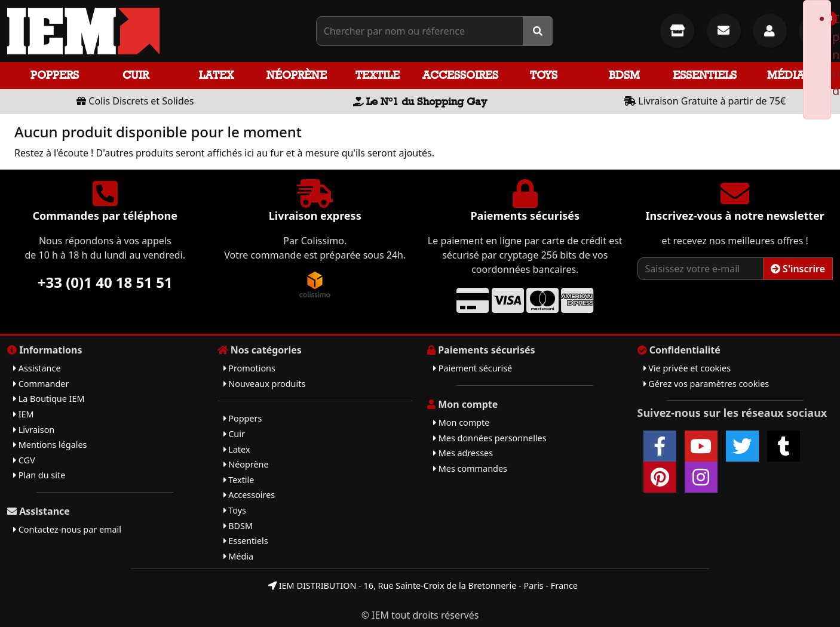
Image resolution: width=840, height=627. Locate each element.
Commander (41, 384)
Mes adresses (463, 453)
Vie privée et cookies (687, 368)
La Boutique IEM (49, 399)
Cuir (136, 75)
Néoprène (297, 75)
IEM (24, 414)
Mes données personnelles (490, 438)
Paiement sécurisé (473, 368)
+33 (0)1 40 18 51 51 (105, 282)
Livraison (34, 430)
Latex (216, 75)
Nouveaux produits (265, 384)
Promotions (249, 368)
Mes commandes (470, 468)
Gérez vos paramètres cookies (706, 384)
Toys (544, 75)
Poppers (55, 75)
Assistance (37, 368)
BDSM (624, 75)
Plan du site (39, 475)
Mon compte (461, 422)
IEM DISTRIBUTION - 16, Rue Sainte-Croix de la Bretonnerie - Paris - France (423, 585)
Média (786, 75)
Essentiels (705, 75)
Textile (378, 75)
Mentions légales (50, 445)
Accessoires (460, 75)
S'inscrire (798, 269)
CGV (24, 460)
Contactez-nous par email (67, 529)
